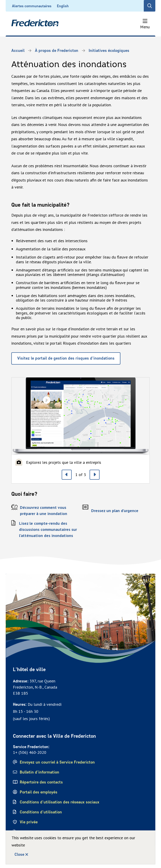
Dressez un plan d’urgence (115, 511)
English (63, 6)
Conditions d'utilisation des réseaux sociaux (60, 802)
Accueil (18, 51)
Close (19, 854)
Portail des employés (39, 792)
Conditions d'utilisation (41, 812)
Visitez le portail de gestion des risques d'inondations (66, 358)
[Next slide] (95, 475)
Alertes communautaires (32, 6)
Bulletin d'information (39, 772)
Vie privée (29, 822)
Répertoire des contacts (41, 782)
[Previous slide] (67, 475)
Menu (145, 27)
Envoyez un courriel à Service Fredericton (57, 762)
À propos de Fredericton (57, 51)
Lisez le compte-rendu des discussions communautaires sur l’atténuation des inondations (48, 529)
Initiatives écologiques (109, 51)
